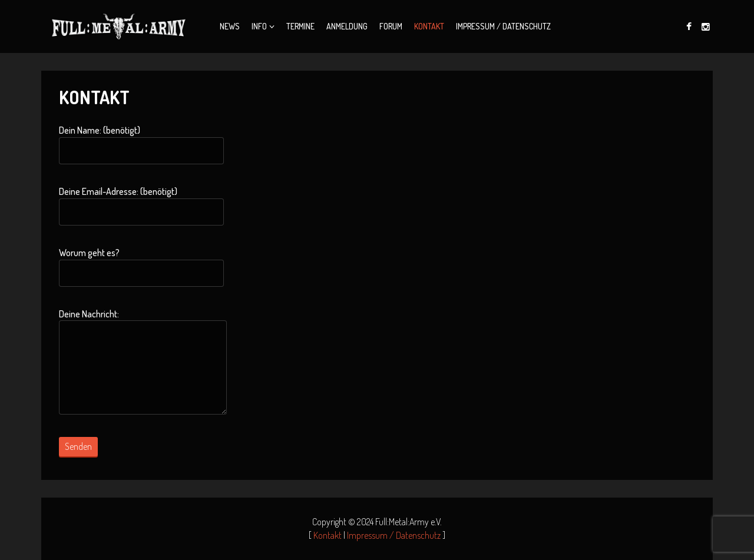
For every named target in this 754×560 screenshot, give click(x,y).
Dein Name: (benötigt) (141, 144)
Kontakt (429, 26)
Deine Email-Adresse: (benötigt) (141, 206)
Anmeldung (347, 26)
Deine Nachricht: (143, 362)
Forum (391, 26)
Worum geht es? (141, 267)
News (230, 26)
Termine (300, 26)
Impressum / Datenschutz (503, 26)
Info (259, 26)
